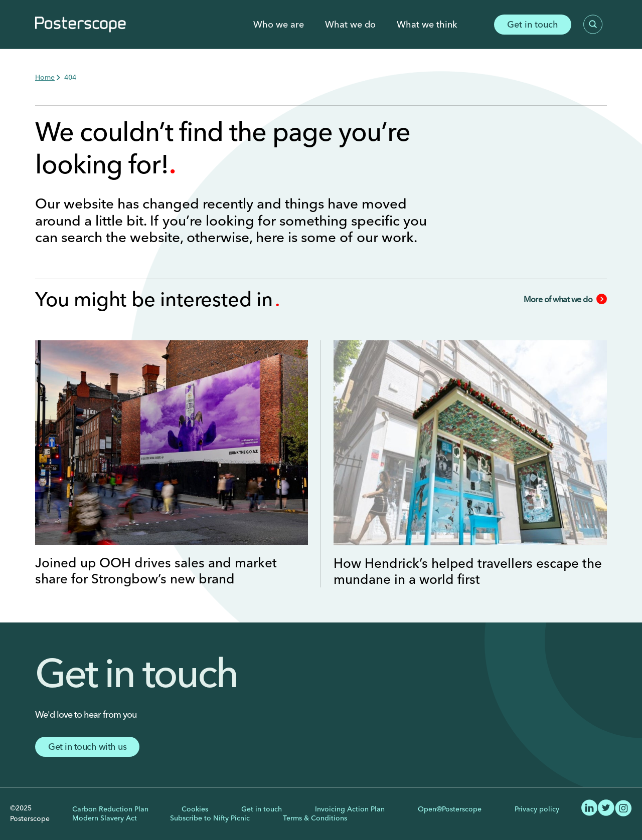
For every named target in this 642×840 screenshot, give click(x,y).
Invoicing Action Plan (350, 809)
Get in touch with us (87, 747)
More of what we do (565, 299)
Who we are (279, 25)
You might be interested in (156, 299)
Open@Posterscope (450, 809)
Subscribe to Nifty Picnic (210, 818)
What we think (427, 25)
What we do (350, 25)
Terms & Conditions (315, 818)
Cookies (195, 809)
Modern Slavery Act (105, 818)
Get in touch (533, 24)
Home (45, 77)
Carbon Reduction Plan (110, 809)
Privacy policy (537, 809)
